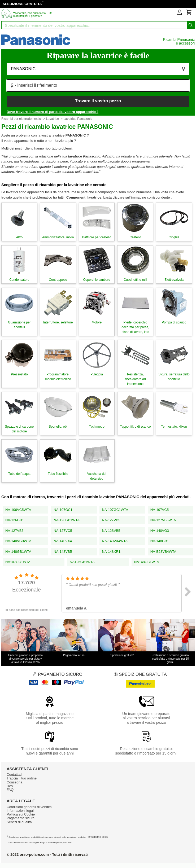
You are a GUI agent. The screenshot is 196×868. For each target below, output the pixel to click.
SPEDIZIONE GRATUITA (22, 4)
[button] (98, 69)
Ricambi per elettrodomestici (21, 119)
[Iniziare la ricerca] (191, 25)
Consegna (14, 782)
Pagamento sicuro (21, 818)
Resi (10, 786)
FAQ (10, 790)
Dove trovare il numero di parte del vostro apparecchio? (53, 112)
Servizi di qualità (19, 822)
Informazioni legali (21, 811)
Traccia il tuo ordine (22, 778)
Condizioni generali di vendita (29, 807)
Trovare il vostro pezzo (98, 101)
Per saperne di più (97, 837)
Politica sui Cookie (21, 814)
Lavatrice (52, 119)
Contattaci (14, 775)
